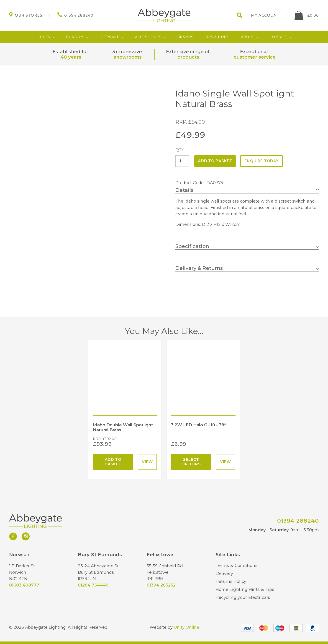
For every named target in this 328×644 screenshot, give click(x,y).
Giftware (109, 37)
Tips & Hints (217, 37)
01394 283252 (161, 585)
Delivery (224, 574)
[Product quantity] (182, 161)
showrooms (128, 57)
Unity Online (187, 627)
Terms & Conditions (237, 566)
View (147, 462)
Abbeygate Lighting (164, 16)
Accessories (148, 37)
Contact (278, 37)
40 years (71, 57)
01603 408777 (24, 585)
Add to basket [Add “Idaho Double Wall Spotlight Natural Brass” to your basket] (113, 462)
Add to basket (215, 161)
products (188, 57)
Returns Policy (231, 581)
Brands (185, 37)
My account (265, 15)
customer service (255, 57)
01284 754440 (93, 585)
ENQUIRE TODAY (261, 161)
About (247, 37)
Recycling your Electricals (243, 597)
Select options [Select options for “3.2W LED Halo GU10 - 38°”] (191, 462)
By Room (75, 37)
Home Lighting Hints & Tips (245, 589)
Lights (43, 37)
